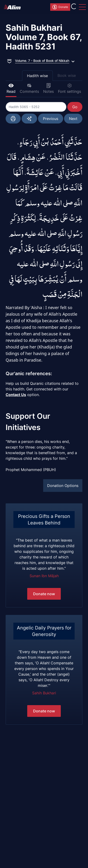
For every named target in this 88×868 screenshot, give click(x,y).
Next (73, 119)
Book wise (67, 75)
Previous (51, 119)
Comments (29, 88)
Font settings (69, 88)
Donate (60, 7)
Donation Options (63, 486)
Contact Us (16, 395)
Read (11, 88)
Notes (48, 88)
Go (75, 107)
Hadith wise (37, 76)
